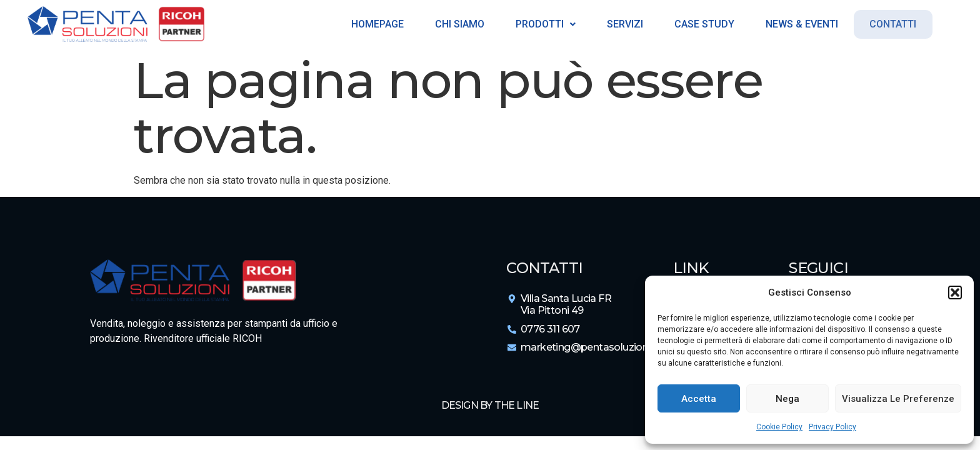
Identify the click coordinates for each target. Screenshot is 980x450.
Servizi (622, 24)
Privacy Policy (832, 427)
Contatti (893, 24)
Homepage (374, 24)
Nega (787, 399)
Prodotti (542, 24)
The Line (517, 405)
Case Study (701, 24)
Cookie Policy (779, 427)
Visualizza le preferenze (898, 399)
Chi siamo (457, 24)
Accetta (699, 399)
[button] (955, 292)
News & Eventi (799, 24)
